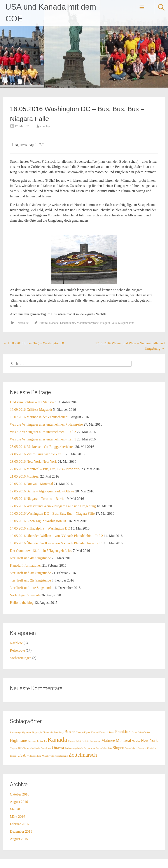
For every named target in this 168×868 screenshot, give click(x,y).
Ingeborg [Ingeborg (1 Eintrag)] (32, 741)
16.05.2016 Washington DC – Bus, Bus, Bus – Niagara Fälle (52, 513)
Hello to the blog (22, 603)
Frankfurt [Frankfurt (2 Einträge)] (123, 732)
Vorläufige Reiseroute (25, 595)
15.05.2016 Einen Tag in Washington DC (34, 343)
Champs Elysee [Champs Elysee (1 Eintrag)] (83, 732)
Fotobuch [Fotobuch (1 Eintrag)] (104, 732)
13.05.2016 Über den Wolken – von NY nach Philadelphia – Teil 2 (56, 536)
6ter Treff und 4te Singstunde (30, 558)
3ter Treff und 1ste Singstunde (31, 588)
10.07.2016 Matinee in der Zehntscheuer (38, 417)
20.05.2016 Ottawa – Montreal (31, 484)
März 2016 (17, 817)
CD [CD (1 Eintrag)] (73, 732)
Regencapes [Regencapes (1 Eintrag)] (89, 748)
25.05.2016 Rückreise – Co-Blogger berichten (42, 447)
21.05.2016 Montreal (25, 476)
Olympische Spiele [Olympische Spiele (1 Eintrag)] (31, 748)
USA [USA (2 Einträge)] (21, 755)
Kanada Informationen (26, 565)
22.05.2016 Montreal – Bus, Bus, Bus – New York (45, 469)
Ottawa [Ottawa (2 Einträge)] (58, 748)
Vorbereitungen (21, 658)
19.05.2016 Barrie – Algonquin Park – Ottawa (42, 491)
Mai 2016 (17, 809)
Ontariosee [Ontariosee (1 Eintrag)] (46, 748)
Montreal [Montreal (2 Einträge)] (123, 740)
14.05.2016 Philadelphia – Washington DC (40, 528)
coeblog (45, 126)
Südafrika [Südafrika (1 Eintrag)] (151, 748)
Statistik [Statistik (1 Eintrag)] (142, 748)
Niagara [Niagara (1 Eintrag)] (14, 748)
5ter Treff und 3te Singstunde (30, 573)
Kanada (54, 323)
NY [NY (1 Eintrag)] (20, 748)
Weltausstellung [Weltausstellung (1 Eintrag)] (34, 756)
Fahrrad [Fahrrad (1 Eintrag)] (95, 732)
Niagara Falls (108, 323)
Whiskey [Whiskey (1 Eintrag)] (46, 756)
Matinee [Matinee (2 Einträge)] (108, 740)
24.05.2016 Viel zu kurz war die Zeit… (37, 454)
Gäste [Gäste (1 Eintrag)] (134, 732)
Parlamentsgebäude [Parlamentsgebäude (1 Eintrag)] (74, 748)
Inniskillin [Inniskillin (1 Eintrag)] (42, 741)
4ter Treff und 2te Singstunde (30, 580)
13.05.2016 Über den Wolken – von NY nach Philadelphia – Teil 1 (56, 543)
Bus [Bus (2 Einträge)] (68, 732)
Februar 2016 (19, 824)
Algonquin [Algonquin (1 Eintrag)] (26, 732)
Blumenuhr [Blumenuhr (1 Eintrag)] (48, 732)
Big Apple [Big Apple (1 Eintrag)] (37, 732)
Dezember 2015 (21, 831)
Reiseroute (22, 323)
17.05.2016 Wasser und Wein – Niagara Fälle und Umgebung (53, 506)
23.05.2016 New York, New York (33, 462)
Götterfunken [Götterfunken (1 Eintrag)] (144, 732)
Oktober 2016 (19, 794)
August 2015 (19, 839)
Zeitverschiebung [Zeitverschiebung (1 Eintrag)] (59, 756)
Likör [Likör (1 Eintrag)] (79, 741)
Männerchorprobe (88, 323)
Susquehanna (126, 323)
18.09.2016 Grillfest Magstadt (31, 410)
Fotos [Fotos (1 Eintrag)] (112, 732)
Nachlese (16, 643)
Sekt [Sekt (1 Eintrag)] (110, 748)
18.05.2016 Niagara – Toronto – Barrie (37, 499)
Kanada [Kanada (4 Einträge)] (57, 740)
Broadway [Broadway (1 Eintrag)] (59, 732)
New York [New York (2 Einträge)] (149, 740)
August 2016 (19, 802)
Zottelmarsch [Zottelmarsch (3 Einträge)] (83, 755)
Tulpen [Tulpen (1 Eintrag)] (13, 756)
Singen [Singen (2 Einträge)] (118, 748)
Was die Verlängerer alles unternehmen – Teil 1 (43, 439)
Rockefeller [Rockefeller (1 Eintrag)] (101, 748)
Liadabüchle (68, 323)
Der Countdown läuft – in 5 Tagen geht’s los (41, 551)
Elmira (44, 323)
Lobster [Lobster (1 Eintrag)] (86, 741)
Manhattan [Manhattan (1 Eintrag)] (95, 741)
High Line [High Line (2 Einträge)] (18, 740)
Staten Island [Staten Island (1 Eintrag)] (131, 748)
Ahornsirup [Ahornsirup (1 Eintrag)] (15, 732)
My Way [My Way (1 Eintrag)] (136, 741)
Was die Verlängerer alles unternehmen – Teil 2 (43, 432)
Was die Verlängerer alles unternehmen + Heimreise (46, 424)
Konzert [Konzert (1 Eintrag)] (72, 741)
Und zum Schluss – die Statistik (32, 402)
